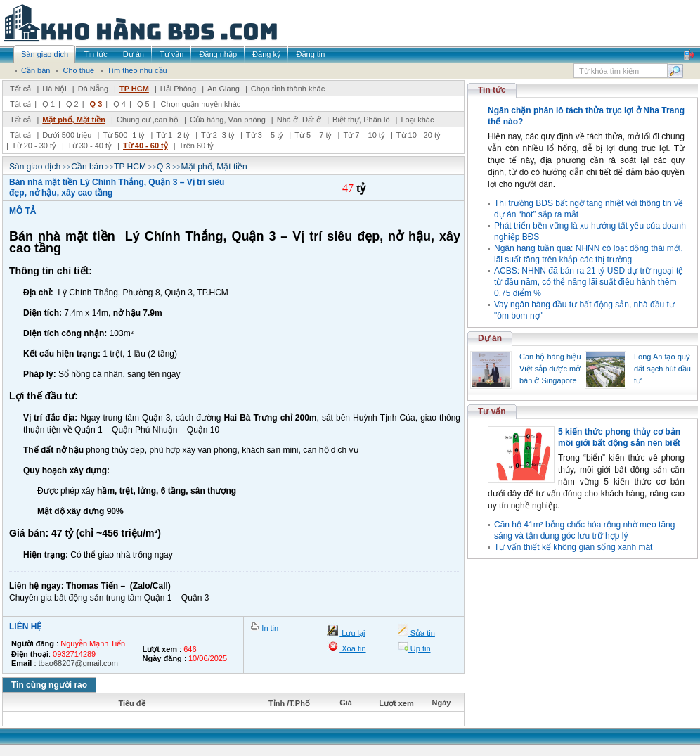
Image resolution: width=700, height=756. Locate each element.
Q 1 (48, 104)
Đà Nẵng (93, 89)
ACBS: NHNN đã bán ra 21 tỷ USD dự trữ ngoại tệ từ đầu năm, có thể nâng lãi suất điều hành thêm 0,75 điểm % (589, 282)
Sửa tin (422, 633)
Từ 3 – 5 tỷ (265, 135)
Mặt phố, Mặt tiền (74, 120)
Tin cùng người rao (49, 685)
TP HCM (134, 89)
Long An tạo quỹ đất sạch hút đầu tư (662, 369)
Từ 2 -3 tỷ (218, 135)
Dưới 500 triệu (67, 135)
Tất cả (20, 89)
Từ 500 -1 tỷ (124, 135)
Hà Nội (54, 89)
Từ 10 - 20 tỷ (419, 135)
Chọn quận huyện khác (201, 104)
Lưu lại (352, 633)
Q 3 (96, 104)
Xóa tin (352, 648)
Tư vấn (492, 411)
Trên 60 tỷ (197, 146)
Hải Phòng (178, 89)
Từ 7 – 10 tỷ (364, 135)
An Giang (223, 89)
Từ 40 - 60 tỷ (145, 146)
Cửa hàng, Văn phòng (228, 120)
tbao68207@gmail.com (78, 663)
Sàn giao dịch (35, 167)
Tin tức (492, 90)
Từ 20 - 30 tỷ (34, 146)
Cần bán (87, 167)
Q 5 (143, 104)
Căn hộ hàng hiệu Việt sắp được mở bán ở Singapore (550, 369)
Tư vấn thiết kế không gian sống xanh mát (573, 547)
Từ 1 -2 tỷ (173, 135)
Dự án (490, 338)
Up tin (420, 648)
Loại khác (417, 120)
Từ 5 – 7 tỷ (313, 135)
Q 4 (119, 104)
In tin (269, 628)
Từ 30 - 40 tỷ (90, 146)
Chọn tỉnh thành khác (288, 89)
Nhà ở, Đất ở (299, 120)
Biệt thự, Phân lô (361, 120)
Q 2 (72, 104)
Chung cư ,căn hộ (148, 120)
